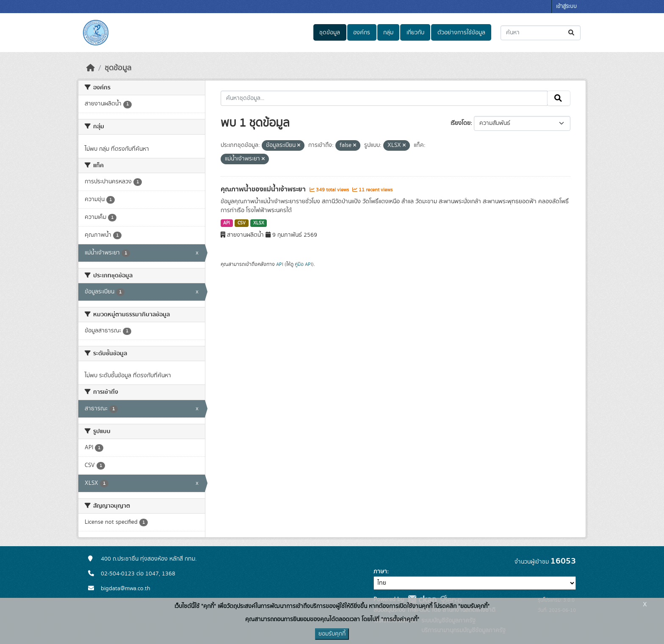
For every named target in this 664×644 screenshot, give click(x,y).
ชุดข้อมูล (330, 33)
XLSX (259, 223)
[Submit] (572, 33)
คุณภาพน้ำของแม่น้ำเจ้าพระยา (264, 189)
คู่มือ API (303, 264)
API (227, 223)
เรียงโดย (461, 123)
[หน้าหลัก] (91, 68)
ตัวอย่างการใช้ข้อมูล (461, 33)
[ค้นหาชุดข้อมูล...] (541, 33)
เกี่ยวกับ (415, 33)
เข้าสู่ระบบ (566, 7)
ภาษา (380, 572)
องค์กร (362, 33)
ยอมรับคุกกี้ (332, 634)
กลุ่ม (388, 33)
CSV (242, 223)
